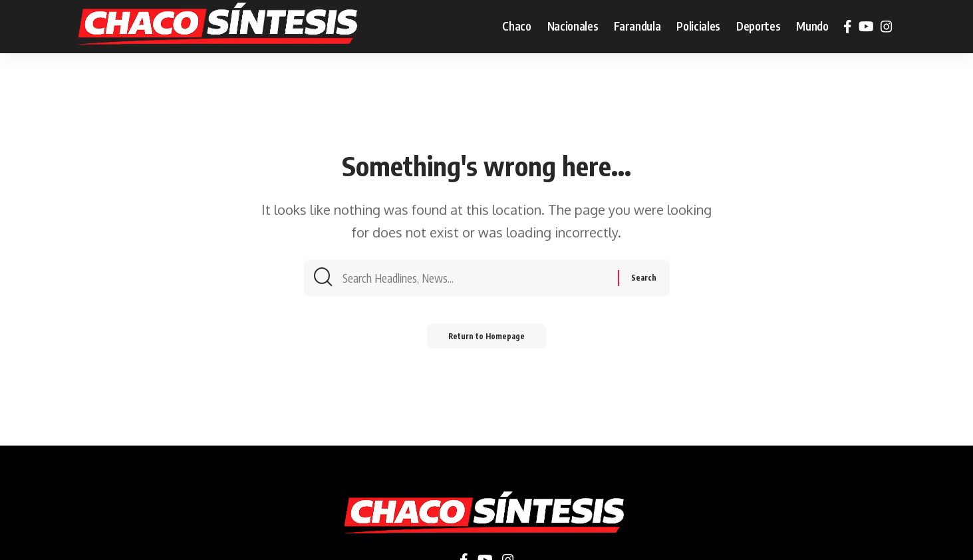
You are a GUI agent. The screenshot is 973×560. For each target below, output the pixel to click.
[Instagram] (887, 27)
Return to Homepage (486, 339)
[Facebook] (848, 27)
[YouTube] (866, 27)
